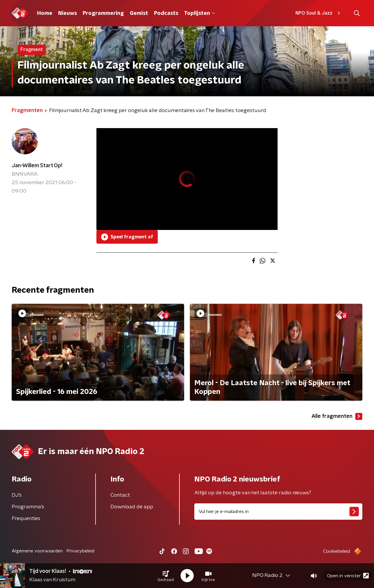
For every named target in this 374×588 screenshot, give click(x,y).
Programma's (28, 507)
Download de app (132, 507)
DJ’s (17, 495)
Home (45, 13)
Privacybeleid (80, 551)
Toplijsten (200, 13)
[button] (166, 576)
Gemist (139, 13)
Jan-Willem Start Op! (37, 166)
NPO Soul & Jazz (319, 13)
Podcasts (166, 13)
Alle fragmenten (337, 416)
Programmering (103, 13)
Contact (120, 495)
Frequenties (26, 519)
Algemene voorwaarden (37, 551)
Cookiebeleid (337, 551)
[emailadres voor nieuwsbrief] (278, 512)
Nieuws (67, 13)
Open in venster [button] (348, 576)
